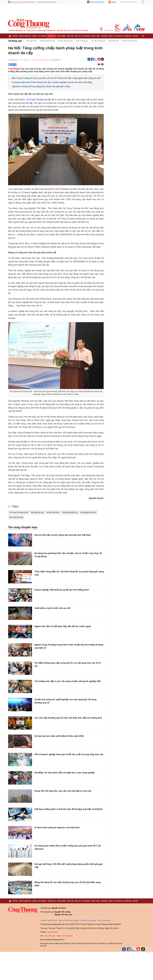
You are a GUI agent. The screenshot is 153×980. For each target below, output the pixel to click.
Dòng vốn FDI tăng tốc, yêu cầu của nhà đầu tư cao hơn (63, 791)
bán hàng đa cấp (37, 512)
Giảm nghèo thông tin (46, 31)
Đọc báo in (32, 31)
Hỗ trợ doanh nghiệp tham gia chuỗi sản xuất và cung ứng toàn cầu (69, 754)
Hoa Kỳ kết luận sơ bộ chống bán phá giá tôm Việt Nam (63, 535)
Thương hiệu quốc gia (17, 31)
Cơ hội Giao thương (80, 31)
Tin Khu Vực (106, 29)
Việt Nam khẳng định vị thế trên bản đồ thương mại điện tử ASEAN (68, 809)
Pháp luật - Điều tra (74, 36)
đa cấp (29, 103)
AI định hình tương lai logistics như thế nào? (57, 828)
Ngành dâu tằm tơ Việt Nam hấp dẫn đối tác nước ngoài (63, 626)
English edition (97, 2)
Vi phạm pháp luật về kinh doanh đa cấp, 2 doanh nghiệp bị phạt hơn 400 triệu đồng (52, 82)
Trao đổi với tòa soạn (88, 920)
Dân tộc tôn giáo (64, 31)
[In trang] (102, 65)
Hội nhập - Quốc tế (108, 36)
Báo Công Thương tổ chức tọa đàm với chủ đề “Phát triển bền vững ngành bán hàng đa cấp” (56, 78)
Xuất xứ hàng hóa (82, 41)
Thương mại (51, 36)
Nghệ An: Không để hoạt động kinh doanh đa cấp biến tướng (41, 86)
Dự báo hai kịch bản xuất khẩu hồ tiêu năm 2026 (59, 736)
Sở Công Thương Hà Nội (39, 100)
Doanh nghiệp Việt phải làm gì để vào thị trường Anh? (62, 590)
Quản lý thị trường (39, 36)
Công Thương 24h (25, 36)
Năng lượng (96, 36)
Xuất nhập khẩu (31, 41)
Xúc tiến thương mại (98, 41)
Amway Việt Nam (53, 512)
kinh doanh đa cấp (16, 517)
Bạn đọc (135, 36)
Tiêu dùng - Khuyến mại (123, 36)
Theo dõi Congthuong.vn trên (42, 60)
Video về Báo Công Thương (68, 920)
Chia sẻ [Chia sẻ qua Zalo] (12, 65)
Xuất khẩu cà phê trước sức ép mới (52, 608)
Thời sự (15, 36)
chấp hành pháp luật (70, 512)
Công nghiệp (61, 36)
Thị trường (86, 36)
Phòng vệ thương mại (47, 41)
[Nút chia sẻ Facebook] (27, 65)
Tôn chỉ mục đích (104, 920)
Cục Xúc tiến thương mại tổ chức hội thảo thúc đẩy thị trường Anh (68, 718)
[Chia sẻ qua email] (99, 64)
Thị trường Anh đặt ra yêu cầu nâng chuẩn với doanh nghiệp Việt (67, 681)
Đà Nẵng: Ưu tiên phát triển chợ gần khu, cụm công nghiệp (64, 773)
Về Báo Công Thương (49, 920)
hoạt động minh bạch (88, 512)
